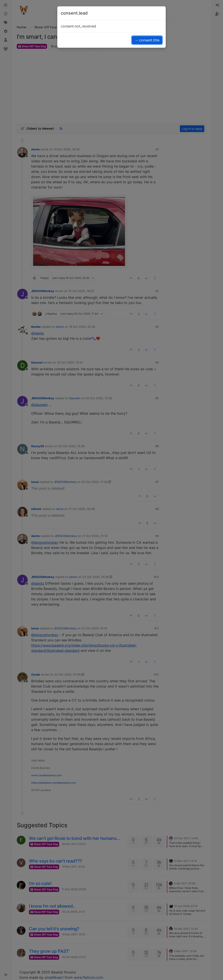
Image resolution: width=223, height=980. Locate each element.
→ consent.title (147, 40)
